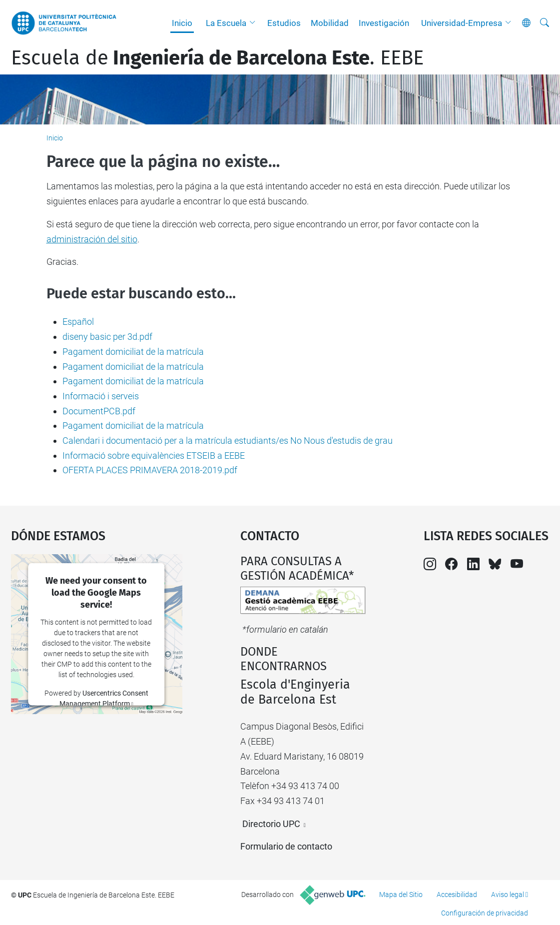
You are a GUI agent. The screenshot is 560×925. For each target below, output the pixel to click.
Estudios (284, 23)
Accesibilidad (457, 895)
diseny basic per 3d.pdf (107, 337)
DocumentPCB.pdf (99, 411)
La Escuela (226, 23)
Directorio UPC (271, 824)
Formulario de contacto (286, 846)
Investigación (384, 23)
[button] (255, 23)
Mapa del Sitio (401, 895)
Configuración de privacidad (485, 913)
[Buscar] (545, 23)
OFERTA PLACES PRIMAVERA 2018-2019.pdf (150, 470)
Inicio (182, 23)
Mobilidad (330, 23)
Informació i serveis (101, 396)
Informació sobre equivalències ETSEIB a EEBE (154, 456)
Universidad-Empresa (462, 23)
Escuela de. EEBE (217, 58)
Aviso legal (508, 895)
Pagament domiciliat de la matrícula (133, 352)
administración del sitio (92, 239)
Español (78, 322)
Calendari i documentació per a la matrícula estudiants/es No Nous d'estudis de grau (228, 441)
